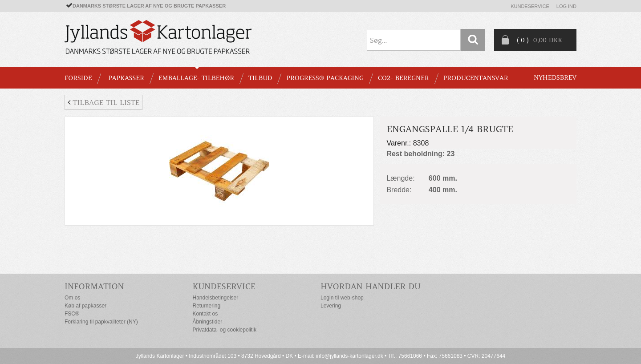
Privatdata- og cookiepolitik (225, 330)
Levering (331, 306)
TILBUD (260, 78)
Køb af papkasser (85, 306)
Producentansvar (476, 78)
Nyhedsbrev (555, 77)
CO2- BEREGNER (404, 78)
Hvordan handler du (371, 286)
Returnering (207, 306)
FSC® (72, 314)
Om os (72, 298)
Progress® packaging (325, 78)
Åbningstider (208, 322)
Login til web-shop (342, 298)
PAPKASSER (126, 78)
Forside (78, 78)
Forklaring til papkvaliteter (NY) (101, 322)
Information (94, 286)
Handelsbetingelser (216, 298)
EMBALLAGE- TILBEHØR (196, 78)
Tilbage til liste (103, 102)
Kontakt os (205, 314)
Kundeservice (530, 6)
